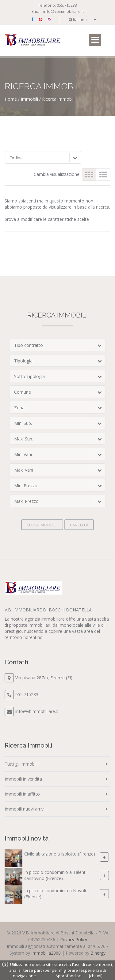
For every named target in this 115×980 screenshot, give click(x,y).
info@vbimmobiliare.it (63, 11)
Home (11, 99)
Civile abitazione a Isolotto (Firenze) (60, 854)
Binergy (98, 953)
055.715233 (67, 5)
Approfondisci (69, 976)
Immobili (29, 99)
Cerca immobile (42, 525)
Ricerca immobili (58, 99)
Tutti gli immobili (21, 764)
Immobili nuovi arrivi (25, 809)
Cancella (79, 525)
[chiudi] (96, 976)
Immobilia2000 (46, 953)
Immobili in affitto (22, 794)
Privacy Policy (74, 939)
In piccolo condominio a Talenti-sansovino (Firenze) (56, 875)
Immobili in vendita (23, 779)
